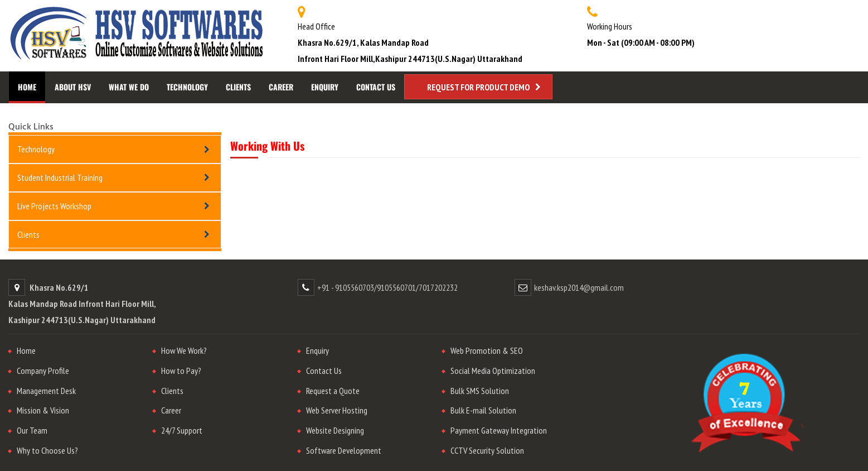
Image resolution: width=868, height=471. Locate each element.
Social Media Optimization (493, 371)
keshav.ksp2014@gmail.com (579, 287)
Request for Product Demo (478, 87)
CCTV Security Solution (487, 450)
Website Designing (335, 430)
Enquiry (325, 87)
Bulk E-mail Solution (483, 410)
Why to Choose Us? (47, 450)
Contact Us (376, 87)
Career (281, 87)
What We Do (129, 87)
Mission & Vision (43, 410)
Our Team (32, 430)
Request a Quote (333, 391)
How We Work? (184, 350)
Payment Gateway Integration (499, 430)
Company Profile (43, 371)
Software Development (344, 450)
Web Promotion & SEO (487, 350)
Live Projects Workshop (54, 206)
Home (27, 87)
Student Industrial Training (60, 177)
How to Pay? (181, 371)
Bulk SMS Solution (480, 391)
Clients (238, 87)
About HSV (73, 87)
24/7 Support (182, 430)
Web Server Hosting (337, 410)
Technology (187, 87)
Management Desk (46, 391)
